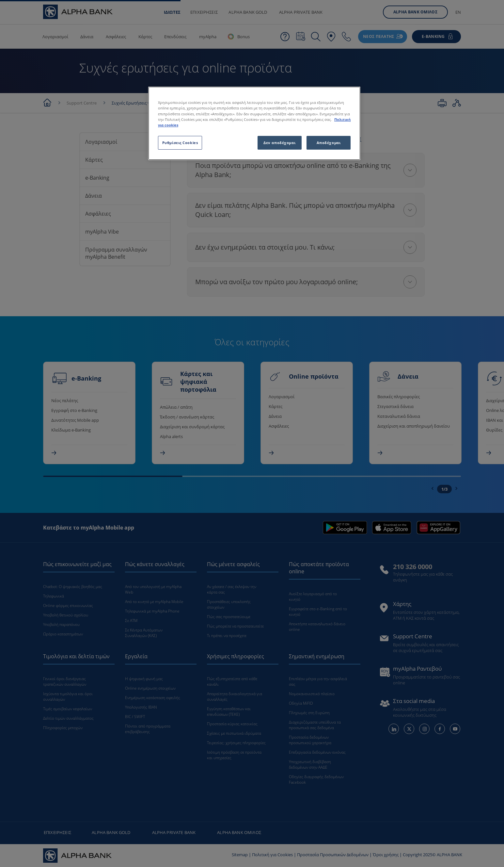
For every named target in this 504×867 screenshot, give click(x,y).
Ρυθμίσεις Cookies (180, 143)
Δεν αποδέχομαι (279, 143)
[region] (254, 123)
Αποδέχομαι (329, 143)
